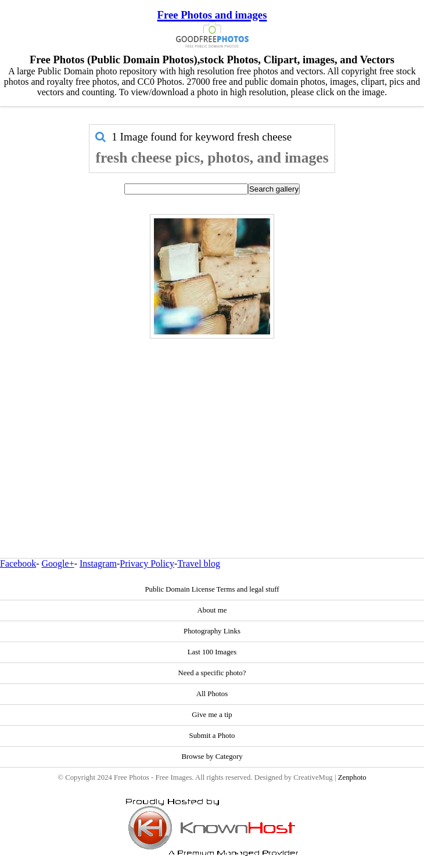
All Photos (212, 694)
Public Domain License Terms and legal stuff (212, 589)
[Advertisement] (212, 423)
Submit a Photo (212, 736)
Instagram (98, 563)
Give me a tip (212, 715)
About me (212, 610)
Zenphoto (352, 777)
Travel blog (199, 563)
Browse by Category (212, 757)
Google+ (58, 563)
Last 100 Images (212, 652)
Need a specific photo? (212, 673)
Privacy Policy (147, 563)
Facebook (18, 563)
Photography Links (212, 631)
